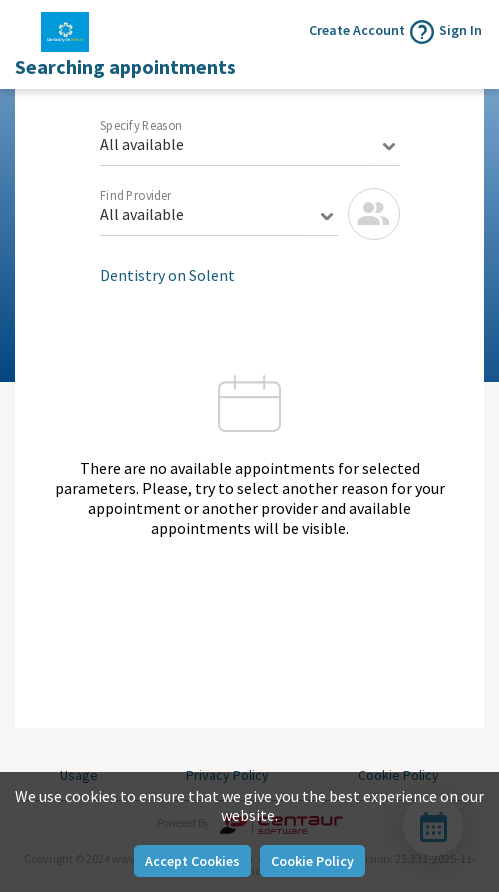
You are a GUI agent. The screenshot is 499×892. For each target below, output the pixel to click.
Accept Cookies (192, 861)
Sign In (460, 30)
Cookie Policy (312, 861)
